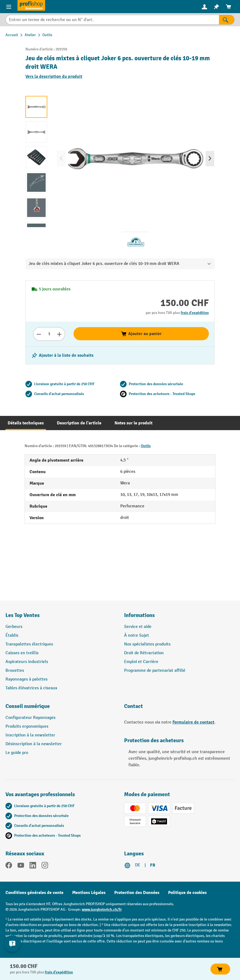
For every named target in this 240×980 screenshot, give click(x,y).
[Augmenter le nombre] (59, 334)
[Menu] (9, 7)
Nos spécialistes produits (147, 644)
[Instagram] (45, 866)
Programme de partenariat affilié (155, 671)
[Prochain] (210, 159)
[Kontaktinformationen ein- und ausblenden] (12, 944)
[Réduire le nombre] (39, 334)
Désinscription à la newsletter (34, 744)
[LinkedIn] (33, 866)
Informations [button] (139, 615)
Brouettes (15, 671)
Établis (12, 635)
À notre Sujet (137, 635)
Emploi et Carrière (141, 662)
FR (153, 865)
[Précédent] (61, 159)
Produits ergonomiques (27, 726)
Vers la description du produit (54, 76)
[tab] (26, 423)
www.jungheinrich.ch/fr (102, 909)
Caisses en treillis (22, 653)
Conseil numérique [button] (28, 706)
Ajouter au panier (141, 334)
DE (138, 865)
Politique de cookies (187, 893)
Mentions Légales (89, 893)
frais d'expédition (195, 313)
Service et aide (138, 627)
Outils (146, 446)
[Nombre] (49, 334)
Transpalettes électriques (29, 644)
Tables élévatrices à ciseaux (31, 688)
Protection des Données (137, 893)
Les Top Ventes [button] (23, 615)
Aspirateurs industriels (27, 662)
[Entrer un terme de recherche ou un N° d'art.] (112, 20)
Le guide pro (17, 753)
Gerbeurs (14, 627)
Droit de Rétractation (144, 653)
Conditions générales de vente (34, 893)
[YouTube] (21, 866)
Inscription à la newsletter (30, 735)
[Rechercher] (227, 20)
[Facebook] (9, 866)
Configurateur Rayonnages (30, 718)
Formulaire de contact (193, 722)
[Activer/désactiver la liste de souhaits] (62, 355)
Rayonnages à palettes (27, 679)
